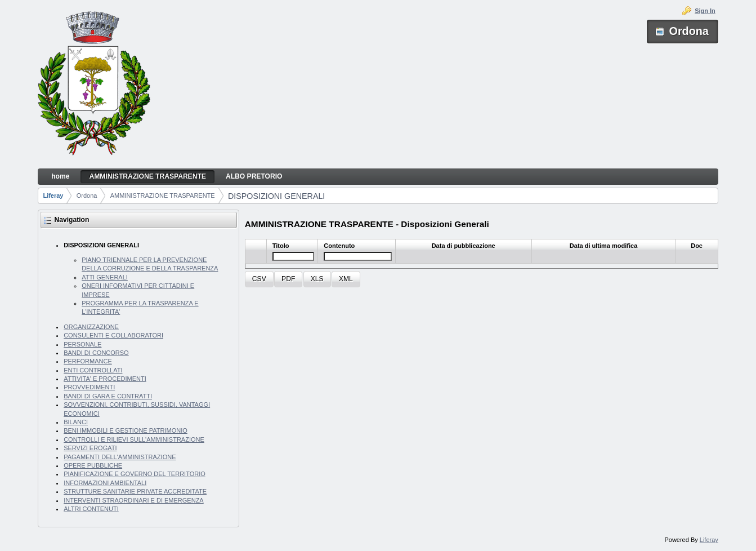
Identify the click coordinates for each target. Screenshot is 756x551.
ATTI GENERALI (105, 277)
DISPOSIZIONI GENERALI (276, 196)
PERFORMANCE (88, 361)
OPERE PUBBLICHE (93, 465)
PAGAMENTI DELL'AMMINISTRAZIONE (120, 457)
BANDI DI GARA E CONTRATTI (108, 396)
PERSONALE (82, 344)
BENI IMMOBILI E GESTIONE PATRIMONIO (126, 430)
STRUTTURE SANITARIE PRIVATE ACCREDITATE (135, 491)
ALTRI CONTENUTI (91, 509)
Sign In (705, 11)
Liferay (53, 195)
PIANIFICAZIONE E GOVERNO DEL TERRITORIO (135, 474)
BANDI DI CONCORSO (96, 353)
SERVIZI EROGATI (90, 448)
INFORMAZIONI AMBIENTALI (105, 483)
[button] (259, 279)
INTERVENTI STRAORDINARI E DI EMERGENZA (134, 500)
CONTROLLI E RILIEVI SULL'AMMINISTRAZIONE (134, 439)
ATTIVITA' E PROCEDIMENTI (105, 379)
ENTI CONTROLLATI (93, 370)
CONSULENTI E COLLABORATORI (113, 335)
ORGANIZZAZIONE (91, 327)
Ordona (87, 195)
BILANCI (76, 422)
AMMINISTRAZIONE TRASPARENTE (163, 195)
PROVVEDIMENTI (89, 387)
